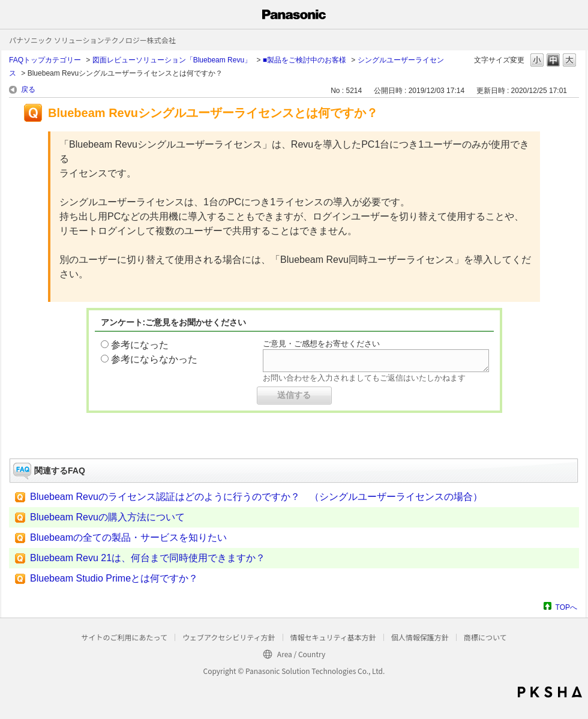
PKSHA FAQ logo (550, 692)
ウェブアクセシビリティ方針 (229, 637)
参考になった (140, 345)
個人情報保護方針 (420, 637)
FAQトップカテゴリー (45, 60)
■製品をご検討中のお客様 (304, 60)
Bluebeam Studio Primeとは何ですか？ (114, 578)
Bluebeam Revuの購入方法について (107, 517)
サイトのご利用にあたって (124, 637)
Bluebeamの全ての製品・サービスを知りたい (128, 537)
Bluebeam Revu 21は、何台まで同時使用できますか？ (148, 558)
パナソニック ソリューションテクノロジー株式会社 (92, 40)
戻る (28, 89)
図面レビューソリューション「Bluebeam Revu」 (172, 60)
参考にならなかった (154, 359)
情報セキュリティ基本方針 (333, 637)
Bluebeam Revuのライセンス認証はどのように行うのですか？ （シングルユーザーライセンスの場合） (256, 497)
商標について (485, 637)
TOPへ (566, 607)
